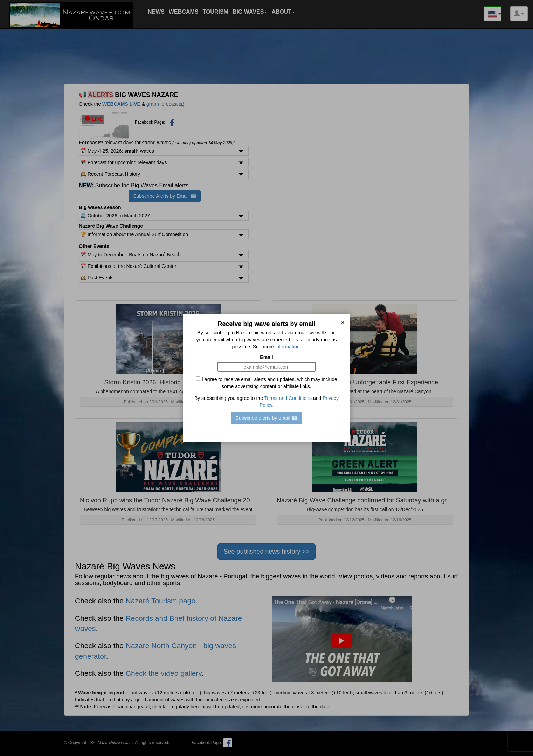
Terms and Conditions (288, 398)
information (287, 347)
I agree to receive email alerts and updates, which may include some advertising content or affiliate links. (266, 383)
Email (266, 357)
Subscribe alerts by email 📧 (266, 418)
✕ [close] (343, 322)
